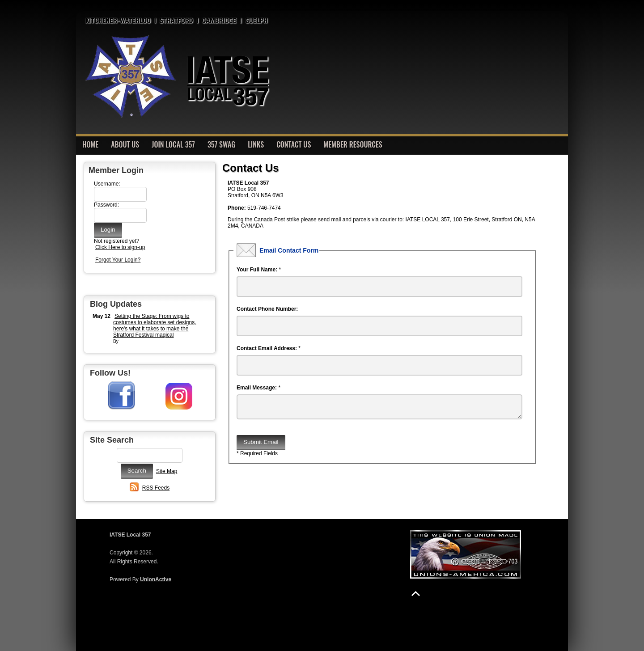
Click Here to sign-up (120, 247)
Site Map (167, 471)
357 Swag (221, 144)
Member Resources (353, 144)
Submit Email (261, 446)
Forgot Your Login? (118, 260)
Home (90, 144)
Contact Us (294, 144)
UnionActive (156, 579)
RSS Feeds (156, 488)
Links (256, 144)
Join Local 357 (173, 144)
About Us (125, 144)
